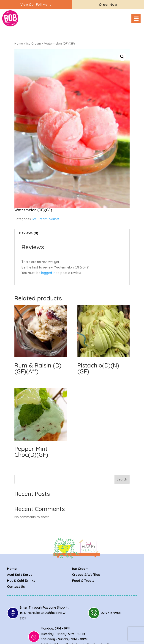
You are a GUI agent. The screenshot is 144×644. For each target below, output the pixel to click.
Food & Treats (83, 581)
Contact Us (16, 587)
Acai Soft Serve (20, 575)
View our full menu (36, 4)
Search (122, 479)
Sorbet (54, 219)
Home (19, 43)
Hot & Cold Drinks (21, 581)
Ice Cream (34, 43)
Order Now (108, 4)
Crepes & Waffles (86, 575)
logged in (48, 273)
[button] (122, 57)
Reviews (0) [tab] (29, 233)
